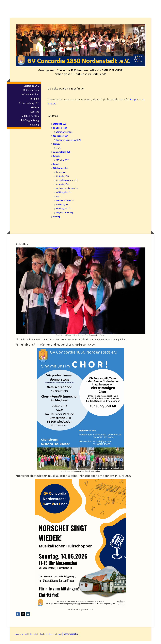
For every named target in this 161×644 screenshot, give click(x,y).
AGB (26, 637)
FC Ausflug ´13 (62, 180)
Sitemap (58, 637)
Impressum (19, 637)
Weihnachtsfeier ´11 (65, 204)
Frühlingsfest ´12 (64, 196)
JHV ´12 (59, 200)
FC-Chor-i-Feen (31, 94)
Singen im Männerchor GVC (68, 144)
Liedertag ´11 (62, 208)
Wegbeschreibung (65, 216)
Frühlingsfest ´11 (64, 212)
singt (58, 152)
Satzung (34, 128)
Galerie (35, 111)
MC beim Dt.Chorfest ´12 (67, 192)
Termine (34, 102)
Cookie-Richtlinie (47, 637)
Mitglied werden (30, 119)
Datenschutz (34, 637)
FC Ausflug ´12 (62, 188)
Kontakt (35, 115)
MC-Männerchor (30, 98)
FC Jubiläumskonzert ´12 (67, 184)
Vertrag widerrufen (71, 637)
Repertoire (61, 176)
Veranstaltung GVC (29, 107)
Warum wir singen (64, 135)
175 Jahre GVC (62, 164)
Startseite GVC (31, 89)
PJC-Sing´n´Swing (30, 124)
